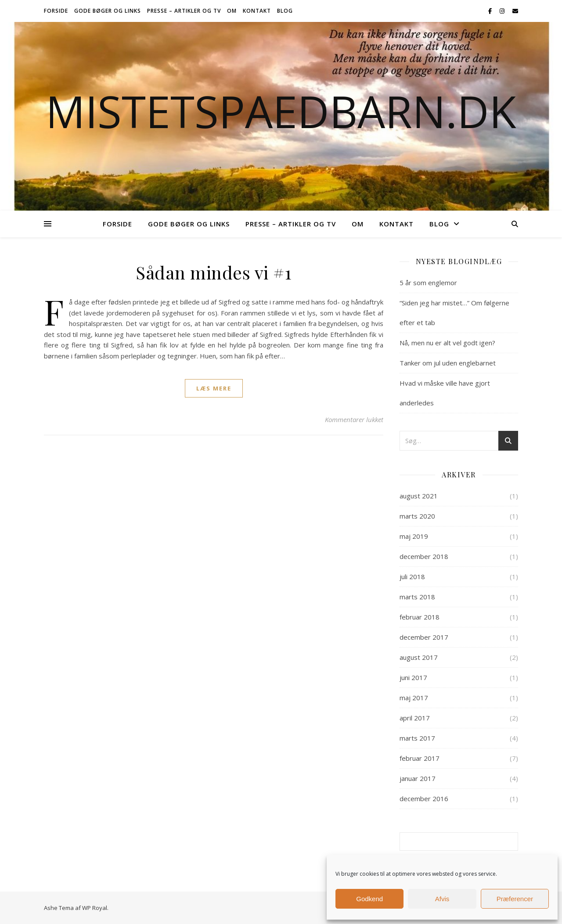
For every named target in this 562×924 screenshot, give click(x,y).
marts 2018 (417, 597)
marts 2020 (417, 516)
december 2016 (424, 799)
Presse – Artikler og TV (184, 11)
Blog (285, 11)
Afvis (442, 899)
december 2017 (424, 637)
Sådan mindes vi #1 (214, 272)
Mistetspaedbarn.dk (281, 111)
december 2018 (424, 556)
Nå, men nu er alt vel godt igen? (447, 343)
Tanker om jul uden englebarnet (448, 363)
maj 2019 (414, 536)
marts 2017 (417, 738)
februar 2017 (420, 758)
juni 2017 (413, 677)
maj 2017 (414, 698)
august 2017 (419, 657)
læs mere (214, 388)
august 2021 (419, 496)
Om (232, 11)
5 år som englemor (428, 283)
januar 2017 (418, 778)
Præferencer (515, 899)
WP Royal (95, 908)
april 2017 (415, 718)
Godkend (369, 899)
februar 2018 (420, 617)
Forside (56, 11)
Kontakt (257, 11)
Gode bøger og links (108, 11)
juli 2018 (412, 577)
